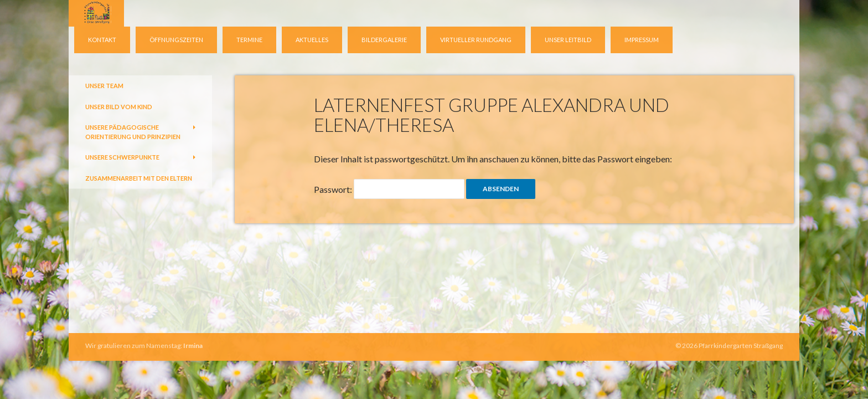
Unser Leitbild (568, 40)
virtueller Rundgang (476, 40)
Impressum (642, 40)
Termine (249, 40)
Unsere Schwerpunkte (122, 157)
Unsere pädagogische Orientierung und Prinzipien (133, 132)
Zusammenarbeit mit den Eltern (139, 178)
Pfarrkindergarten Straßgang (741, 346)
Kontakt (102, 40)
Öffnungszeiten (176, 40)
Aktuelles (312, 40)
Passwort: (389, 189)
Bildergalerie (384, 40)
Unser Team (104, 86)
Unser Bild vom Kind (119, 107)
